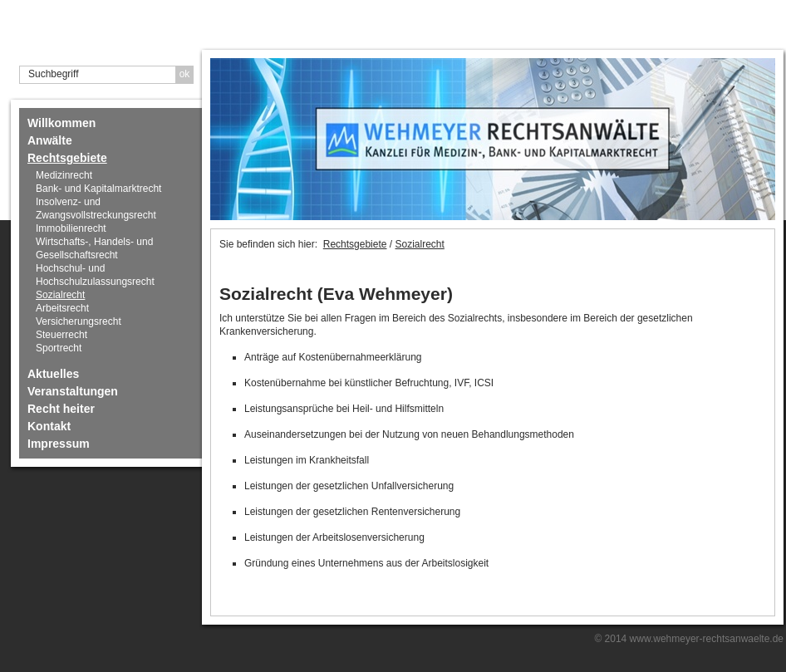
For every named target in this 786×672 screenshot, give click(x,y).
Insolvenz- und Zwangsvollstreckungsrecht (96, 208)
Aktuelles (53, 374)
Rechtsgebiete (67, 158)
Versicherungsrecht (79, 321)
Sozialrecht (60, 295)
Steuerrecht (61, 335)
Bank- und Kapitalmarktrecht (98, 189)
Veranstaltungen (73, 391)
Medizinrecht (64, 175)
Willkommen (61, 123)
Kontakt (49, 426)
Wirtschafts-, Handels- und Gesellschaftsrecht (94, 248)
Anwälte (50, 140)
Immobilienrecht (71, 228)
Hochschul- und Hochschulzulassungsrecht (95, 275)
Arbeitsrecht (62, 308)
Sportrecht (59, 348)
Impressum (59, 444)
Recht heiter (61, 409)
